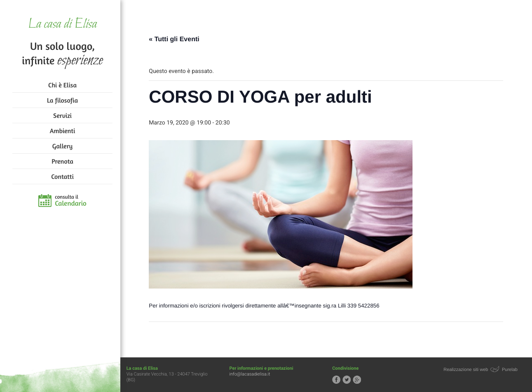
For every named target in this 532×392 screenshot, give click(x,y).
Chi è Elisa (62, 85)
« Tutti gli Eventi (176, 39)
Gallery (62, 146)
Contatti (62, 176)
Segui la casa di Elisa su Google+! (359, 380)
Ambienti (62, 131)
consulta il (71, 201)
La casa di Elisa (62, 25)
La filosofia (62, 100)
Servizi (62, 115)
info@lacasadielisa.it (253, 374)
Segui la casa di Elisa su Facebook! (339, 380)
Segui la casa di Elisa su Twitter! (349, 380)
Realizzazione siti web (466, 370)
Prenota (62, 161)
